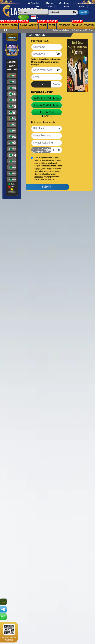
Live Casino (64, 25)
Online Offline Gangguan (12, 188)
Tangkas (77, 25)
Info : (7, 31)
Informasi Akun (40, 41)
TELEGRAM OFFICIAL (47, 105)
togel (52, 25)
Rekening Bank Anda (43, 123)
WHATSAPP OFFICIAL (47, 98)
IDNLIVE (23, 25)
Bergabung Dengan (42, 92)
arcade (33, 25)
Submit (47, 187)
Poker (43, 25)
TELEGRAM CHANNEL (47, 113)
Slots (14, 25)
